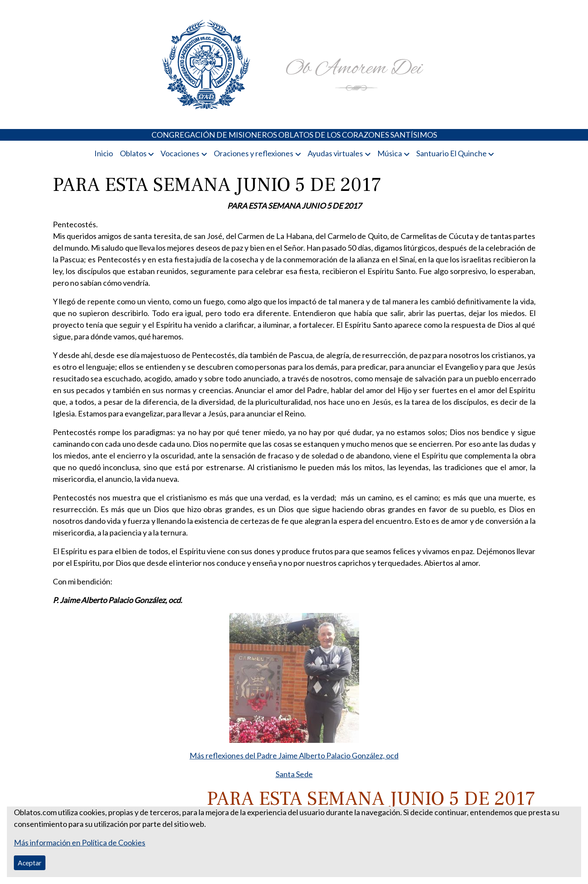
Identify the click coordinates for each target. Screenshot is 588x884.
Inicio (104, 153)
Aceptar (30, 863)
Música (390, 153)
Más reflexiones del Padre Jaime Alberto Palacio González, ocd (294, 755)
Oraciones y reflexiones (254, 153)
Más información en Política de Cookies (80, 842)
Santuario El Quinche (451, 153)
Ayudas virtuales (335, 153)
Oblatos (133, 153)
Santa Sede (294, 774)
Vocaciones (180, 153)
